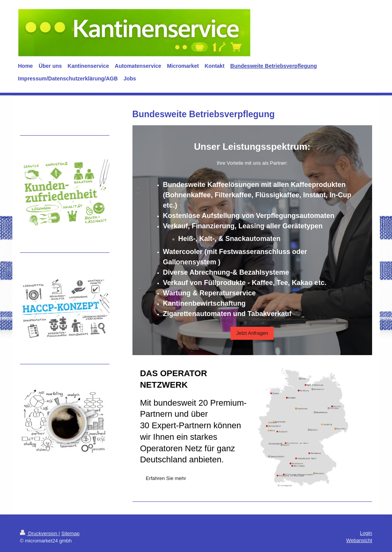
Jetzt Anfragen (252, 333)
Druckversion (39, 533)
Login (366, 533)
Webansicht (359, 540)
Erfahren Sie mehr (166, 478)
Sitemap (70, 533)
